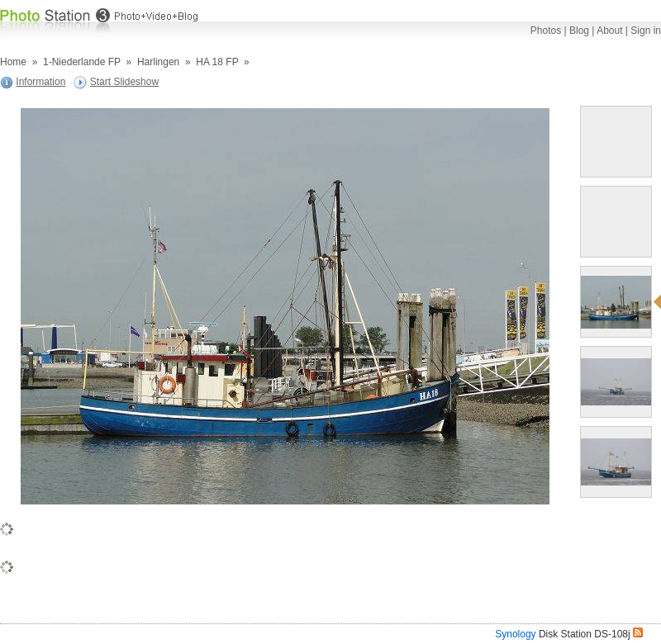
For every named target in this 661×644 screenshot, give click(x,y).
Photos (546, 31)
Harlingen (158, 62)
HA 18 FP (217, 62)
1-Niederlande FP (82, 62)
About (609, 31)
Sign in (646, 31)
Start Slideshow (124, 82)
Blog (579, 31)
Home (13, 62)
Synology (515, 634)
